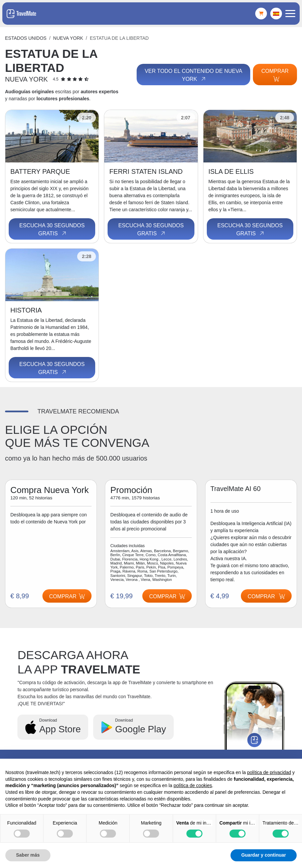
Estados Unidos (26, 38)
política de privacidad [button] (269, 772)
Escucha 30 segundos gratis (52, 230)
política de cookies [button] (193, 785)
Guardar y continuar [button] (264, 855)
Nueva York (68, 38)
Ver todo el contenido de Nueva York (193, 75)
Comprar (275, 75)
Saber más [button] (28, 855)
